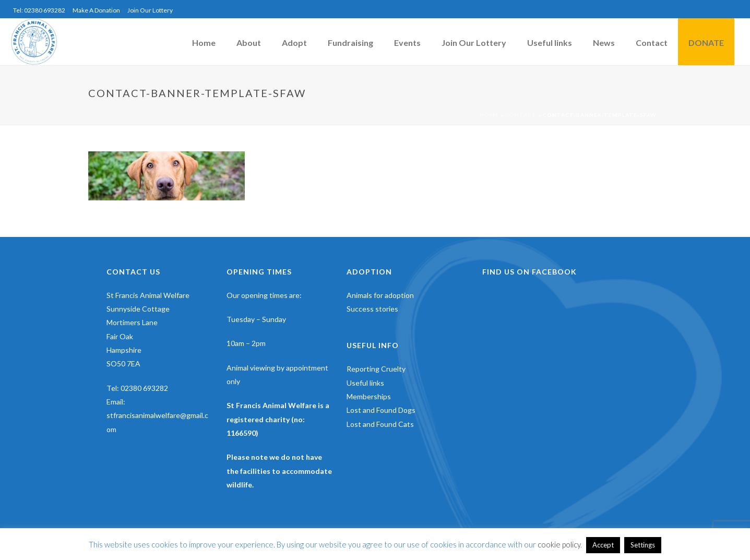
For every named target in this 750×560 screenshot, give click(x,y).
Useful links (550, 43)
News (604, 43)
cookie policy (559, 544)
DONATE (706, 43)
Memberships (369, 396)
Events (407, 43)
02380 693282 (144, 388)
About (249, 43)
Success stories (372, 309)
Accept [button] (603, 545)
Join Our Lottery (474, 43)
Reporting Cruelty (376, 369)
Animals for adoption (380, 295)
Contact (652, 43)
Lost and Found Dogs (381, 410)
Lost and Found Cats (380, 424)
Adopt (294, 43)
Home (204, 43)
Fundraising (350, 43)
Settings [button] (643, 545)
